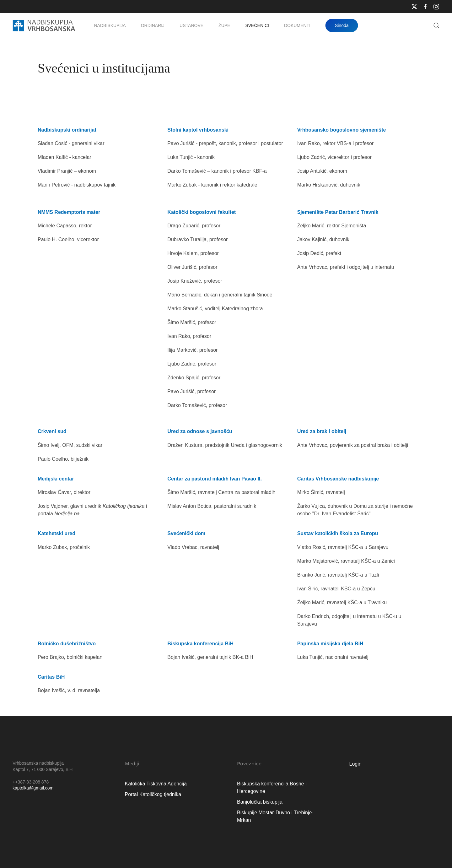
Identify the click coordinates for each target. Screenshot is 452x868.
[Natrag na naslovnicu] (44, 25)
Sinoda (342, 25)
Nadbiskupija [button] (110, 25)
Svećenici (257, 25)
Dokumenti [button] (297, 25)
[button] (436, 25)
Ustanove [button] (191, 25)
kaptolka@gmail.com (33, 788)
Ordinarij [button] (153, 25)
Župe (224, 25)
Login (355, 764)
